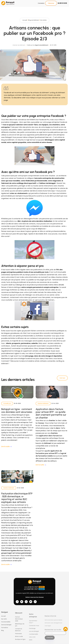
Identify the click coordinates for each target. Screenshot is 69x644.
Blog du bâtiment (34, 22)
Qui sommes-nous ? (33, 627)
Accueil (25, 22)
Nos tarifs (4, 621)
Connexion (41, 3)
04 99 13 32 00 (62, 3)
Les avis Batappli (34, 636)
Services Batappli (6, 627)
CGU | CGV (32, 642)
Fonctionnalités (6, 624)
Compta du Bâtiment (19, 633)
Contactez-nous (34, 631)
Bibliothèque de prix (20, 628)
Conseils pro (7, 406)
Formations (5, 630)
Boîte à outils (19, 640)
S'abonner (51, 3)
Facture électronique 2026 (19, 622)
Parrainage (32, 633)
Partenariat (18, 637)
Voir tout (62, 378)
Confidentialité (34, 639)
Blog (2, 633)
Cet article (43, 22)
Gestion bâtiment (43, 406)
